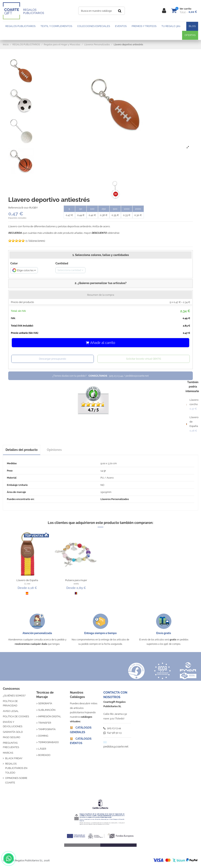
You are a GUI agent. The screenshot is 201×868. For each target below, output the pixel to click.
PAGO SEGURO (12, 737)
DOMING (43, 736)
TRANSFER (45, 723)
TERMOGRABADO (49, 742)
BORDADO (44, 755)
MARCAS (8, 753)
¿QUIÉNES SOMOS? (14, 696)
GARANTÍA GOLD (13, 732)
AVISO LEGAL (11, 711)
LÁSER (42, 749)
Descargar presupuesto (53, 359)
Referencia (15, 208)
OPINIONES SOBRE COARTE (16, 780)
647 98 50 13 (112, 733)
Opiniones (54, 450)
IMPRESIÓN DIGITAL (50, 716)
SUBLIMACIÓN (47, 710)
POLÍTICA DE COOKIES (16, 716)
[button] (100, 284)
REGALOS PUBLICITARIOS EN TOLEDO (16, 768)
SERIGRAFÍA (45, 703)
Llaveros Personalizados (115, 499)
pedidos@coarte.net (116, 747)
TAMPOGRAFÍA (47, 729)
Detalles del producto (22, 450)
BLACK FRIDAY (14, 758)
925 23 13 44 (112, 728)
